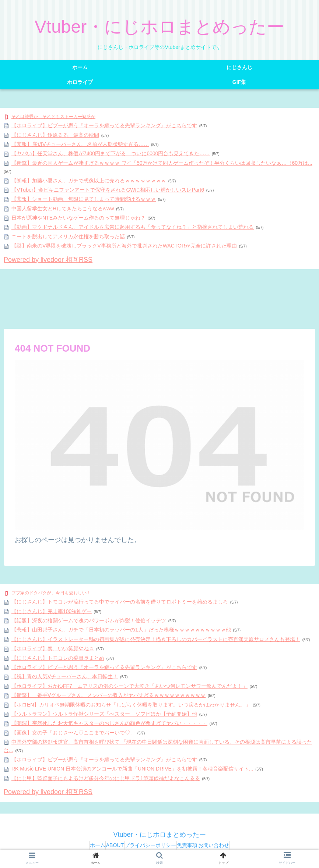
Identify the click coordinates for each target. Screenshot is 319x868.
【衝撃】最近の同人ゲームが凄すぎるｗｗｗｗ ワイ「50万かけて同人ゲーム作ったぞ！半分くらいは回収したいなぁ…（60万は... (162, 163)
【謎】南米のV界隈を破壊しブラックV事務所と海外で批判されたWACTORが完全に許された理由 (124, 246)
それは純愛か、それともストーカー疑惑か (53, 117)
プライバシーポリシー (150, 845)
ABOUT (108, 845)
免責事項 (194, 845)
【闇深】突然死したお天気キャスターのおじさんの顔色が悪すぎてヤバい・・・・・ (109, 723)
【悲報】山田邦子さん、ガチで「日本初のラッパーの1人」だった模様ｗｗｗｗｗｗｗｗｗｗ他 (121, 630)
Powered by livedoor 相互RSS (48, 260)
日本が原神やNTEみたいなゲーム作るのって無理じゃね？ (78, 218)
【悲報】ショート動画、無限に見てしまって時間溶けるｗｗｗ (84, 199)
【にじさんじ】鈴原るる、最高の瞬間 (55, 135)
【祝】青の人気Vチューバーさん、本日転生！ (65, 676)
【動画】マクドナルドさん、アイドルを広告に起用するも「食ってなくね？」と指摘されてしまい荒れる (133, 227)
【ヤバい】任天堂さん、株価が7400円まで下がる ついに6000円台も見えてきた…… (111, 153)
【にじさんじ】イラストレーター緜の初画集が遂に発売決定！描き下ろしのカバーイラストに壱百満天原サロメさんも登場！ (156, 639)
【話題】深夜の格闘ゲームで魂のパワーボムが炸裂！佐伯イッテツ (89, 620)
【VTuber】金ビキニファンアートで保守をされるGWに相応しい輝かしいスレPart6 (108, 190)
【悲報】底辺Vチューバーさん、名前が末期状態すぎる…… (80, 144)
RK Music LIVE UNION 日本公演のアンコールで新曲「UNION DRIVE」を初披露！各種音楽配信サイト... (132, 769)
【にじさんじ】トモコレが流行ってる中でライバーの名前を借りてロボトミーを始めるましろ (120, 602)
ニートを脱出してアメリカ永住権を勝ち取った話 (68, 236)
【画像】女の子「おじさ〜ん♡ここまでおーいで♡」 (73, 733)
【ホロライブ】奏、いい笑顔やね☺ (53, 648)
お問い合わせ (228, 845)
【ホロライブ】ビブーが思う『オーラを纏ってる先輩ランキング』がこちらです (104, 125)
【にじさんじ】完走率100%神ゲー (52, 611)
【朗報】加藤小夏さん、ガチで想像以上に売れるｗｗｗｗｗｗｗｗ (89, 181)
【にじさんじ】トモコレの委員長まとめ (58, 658)
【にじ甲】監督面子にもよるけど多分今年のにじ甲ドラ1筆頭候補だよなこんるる (106, 778)
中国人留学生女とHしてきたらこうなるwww (63, 209)
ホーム (84, 845)
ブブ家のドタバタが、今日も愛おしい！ (51, 593)
